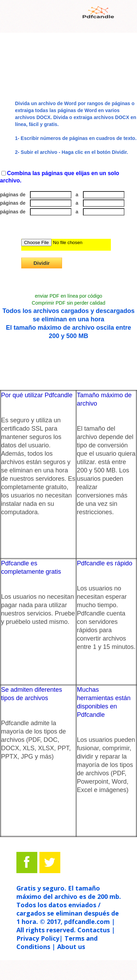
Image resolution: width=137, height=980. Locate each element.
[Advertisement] (69, 69)
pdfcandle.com (87, 922)
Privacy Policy (38, 938)
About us (71, 947)
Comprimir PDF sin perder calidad (68, 303)
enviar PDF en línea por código (68, 296)
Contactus (94, 930)
